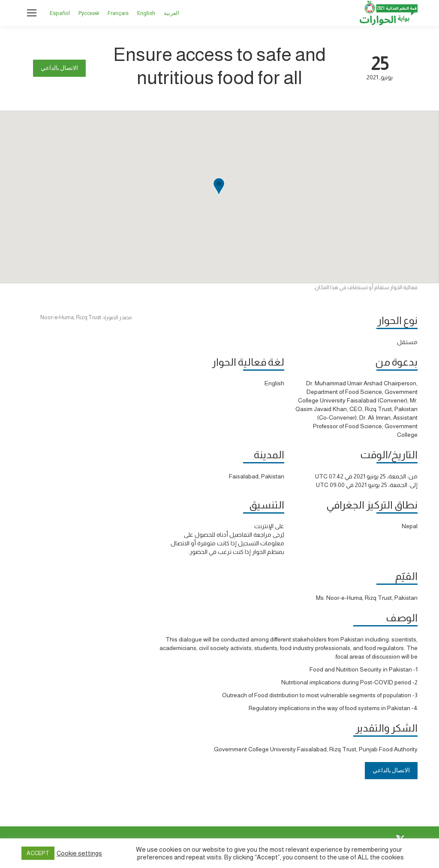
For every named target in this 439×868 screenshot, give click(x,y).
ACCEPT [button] (38, 853)
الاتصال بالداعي (59, 68)
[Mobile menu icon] (32, 13)
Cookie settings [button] (79, 853)
